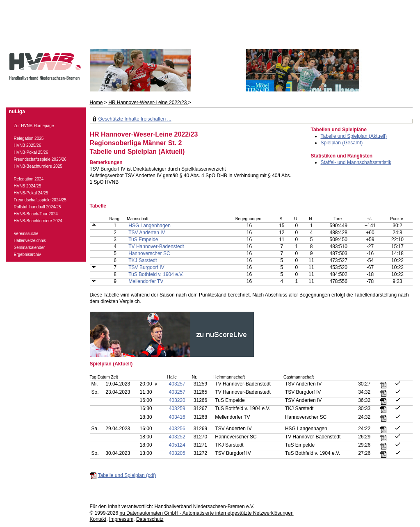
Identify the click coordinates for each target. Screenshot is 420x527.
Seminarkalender (30, 248)
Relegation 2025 (29, 138)
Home (96, 103)
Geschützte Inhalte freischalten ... (135, 119)
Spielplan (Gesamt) (342, 143)
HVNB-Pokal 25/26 (31, 152)
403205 (177, 453)
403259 (177, 408)
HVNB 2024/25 (28, 186)
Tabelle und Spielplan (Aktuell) (354, 136)
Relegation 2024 (29, 179)
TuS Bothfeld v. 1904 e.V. (156, 274)
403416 (177, 417)
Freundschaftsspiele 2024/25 (40, 200)
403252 (177, 437)
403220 (177, 400)
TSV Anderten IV (147, 233)
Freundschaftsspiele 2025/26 (40, 159)
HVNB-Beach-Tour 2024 (36, 214)
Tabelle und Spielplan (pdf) (127, 475)
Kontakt (98, 519)
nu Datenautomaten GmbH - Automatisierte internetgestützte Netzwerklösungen (206, 513)
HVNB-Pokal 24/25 (31, 193)
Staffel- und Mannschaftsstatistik (356, 162)
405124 (177, 445)
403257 (177, 384)
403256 (177, 429)
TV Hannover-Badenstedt (156, 246)
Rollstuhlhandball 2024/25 (38, 207)
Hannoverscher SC (149, 253)
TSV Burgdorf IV (146, 267)
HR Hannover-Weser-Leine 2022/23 (148, 103)
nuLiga (17, 112)
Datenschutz (150, 519)
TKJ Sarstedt (143, 260)
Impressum (121, 519)
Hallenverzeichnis (30, 241)
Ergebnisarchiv (27, 254)
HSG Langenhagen (150, 226)
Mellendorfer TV (146, 281)
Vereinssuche (26, 234)
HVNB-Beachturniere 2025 (38, 166)
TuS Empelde (143, 240)
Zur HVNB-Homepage (34, 126)
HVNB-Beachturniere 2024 (38, 221)
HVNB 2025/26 (28, 145)
